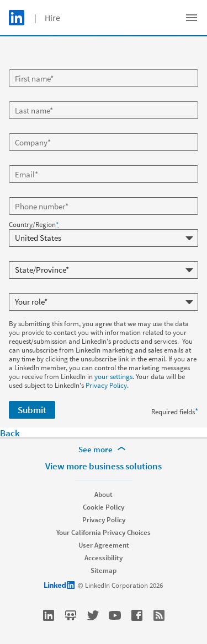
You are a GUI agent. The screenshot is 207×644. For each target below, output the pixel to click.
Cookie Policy (104, 507)
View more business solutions (104, 466)
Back (10, 433)
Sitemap (104, 570)
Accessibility (104, 558)
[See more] (104, 450)
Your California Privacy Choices (104, 532)
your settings (113, 377)
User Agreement (104, 545)
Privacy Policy (106, 385)
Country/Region (34, 225)
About (104, 494)
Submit (32, 410)
